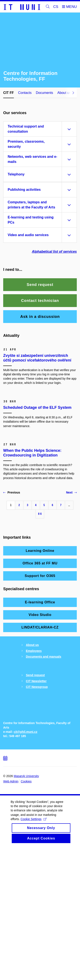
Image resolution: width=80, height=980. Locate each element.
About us (32, 742)
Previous (12, 590)
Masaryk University (26, 910)
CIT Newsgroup (37, 784)
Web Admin (11, 915)
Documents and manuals (44, 754)
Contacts (25, 93)
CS (56, 7)
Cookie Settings (33, 957)
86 (40, 611)
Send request (35, 772)
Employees (34, 748)
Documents (44, 93)
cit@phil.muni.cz (25, 865)
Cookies (26, 915)
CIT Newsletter (36, 778)
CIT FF (9, 93)
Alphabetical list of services (54, 252)
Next (71, 590)
